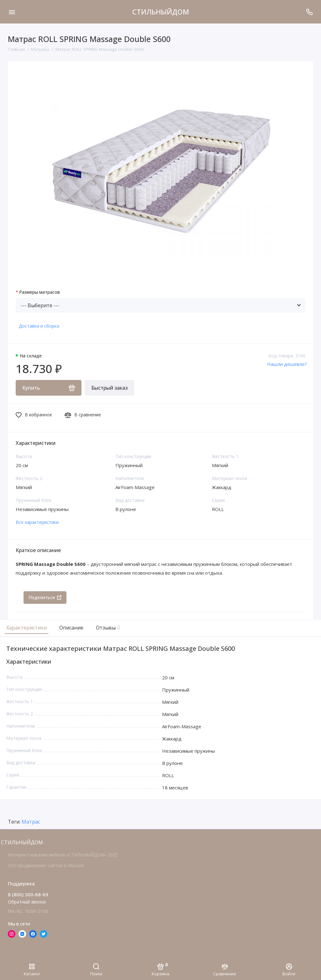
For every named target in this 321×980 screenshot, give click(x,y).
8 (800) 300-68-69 (28, 894)
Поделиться (45, 597)
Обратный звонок (27, 902)
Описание (71, 628)
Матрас (31, 822)
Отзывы (107, 628)
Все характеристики (37, 522)
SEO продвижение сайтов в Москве (46, 865)
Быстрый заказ (109, 388)
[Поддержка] (309, 12)
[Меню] (12, 12)
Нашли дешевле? (287, 364)
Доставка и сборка (39, 326)
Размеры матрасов (39, 292)
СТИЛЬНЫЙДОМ (161, 12)
